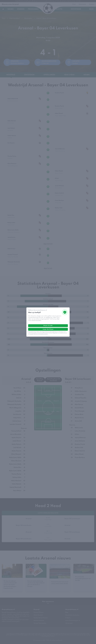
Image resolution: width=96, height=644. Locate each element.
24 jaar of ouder (48, 326)
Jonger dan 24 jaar (48, 329)
